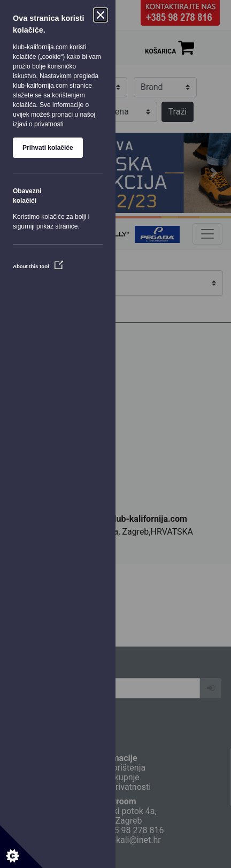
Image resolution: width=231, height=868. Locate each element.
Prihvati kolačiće (48, 148)
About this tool (38, 266)
